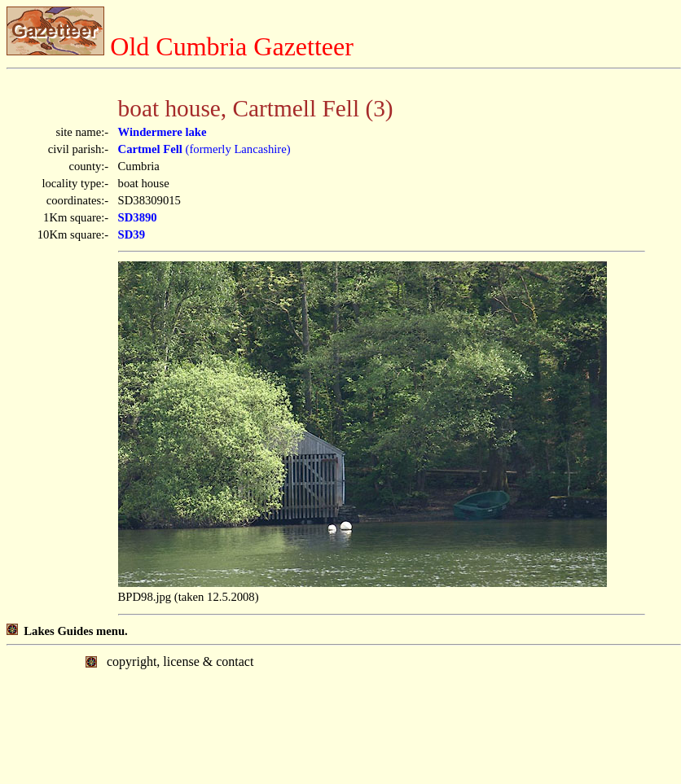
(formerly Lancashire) (204, 149)
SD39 (132, 234)
